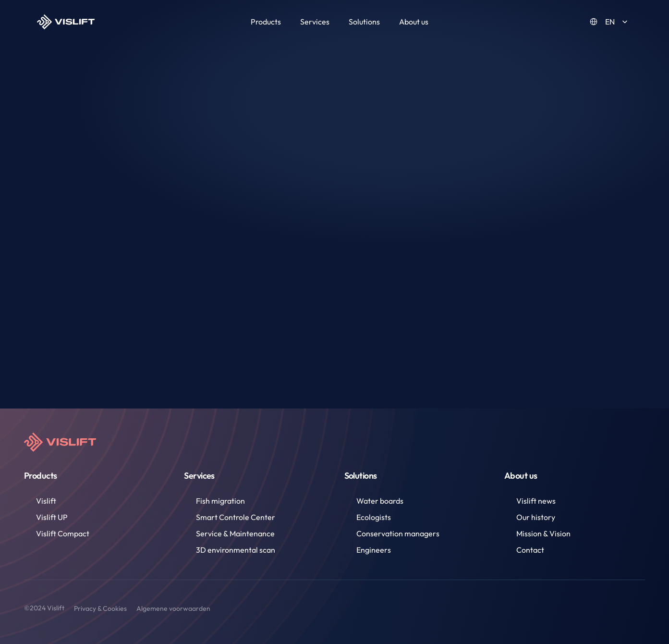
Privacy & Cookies (100, 608)
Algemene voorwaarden (173, 608)
